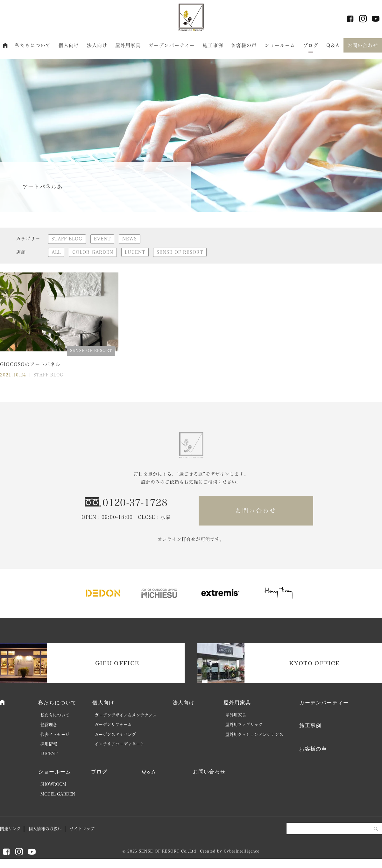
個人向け (69, 45)
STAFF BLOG (67, 239)
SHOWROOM (53, 784)
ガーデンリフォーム (113, 725)
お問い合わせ (363, 45)
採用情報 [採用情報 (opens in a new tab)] (49, 744)
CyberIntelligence (242, 851)
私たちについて (33, 45)
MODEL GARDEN (58, 794)
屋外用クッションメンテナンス (254, 734)
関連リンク (10, 829)
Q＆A (333, 45)
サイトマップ (82, 829)
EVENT (102, 239)
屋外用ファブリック (244, 725)
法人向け (97, 45)
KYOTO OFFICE (314, 663)
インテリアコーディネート (119, 744)
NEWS (130, 239)
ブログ (311, 45)
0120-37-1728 (135, 503)
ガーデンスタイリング (115, 734)
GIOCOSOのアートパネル (30, 364)
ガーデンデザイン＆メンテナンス (126, 715)
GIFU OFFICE (117, 663)
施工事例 (213, 45)
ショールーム (280, 45)
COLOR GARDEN (93, 252)
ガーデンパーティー (172, 45)
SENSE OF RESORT (180, 252)
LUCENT (135, 252)
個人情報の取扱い (45, 829)
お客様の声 (244, 45)
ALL (56, 252)
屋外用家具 (128, 45)
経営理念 (49, 725)
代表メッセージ (55, 734)
